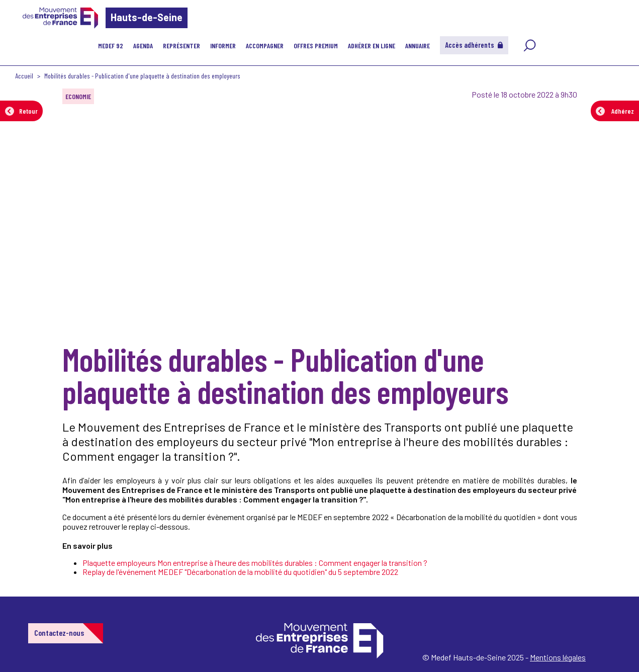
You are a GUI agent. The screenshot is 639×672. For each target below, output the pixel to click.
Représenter (181, 46)
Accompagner (265, 46)
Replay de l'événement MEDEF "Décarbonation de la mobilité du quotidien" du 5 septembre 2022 (240, 572)
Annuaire (418, 46)
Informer (223, 46)
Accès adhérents (474, 45)
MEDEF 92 (111, 46)
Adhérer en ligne (372, 46)
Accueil (24, 76)
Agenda (143, 46)
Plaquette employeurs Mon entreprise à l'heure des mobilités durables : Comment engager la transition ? (255, 563)
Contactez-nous (59, 633)
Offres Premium (316, 46)
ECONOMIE (78, 96)
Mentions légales (558, 657)
